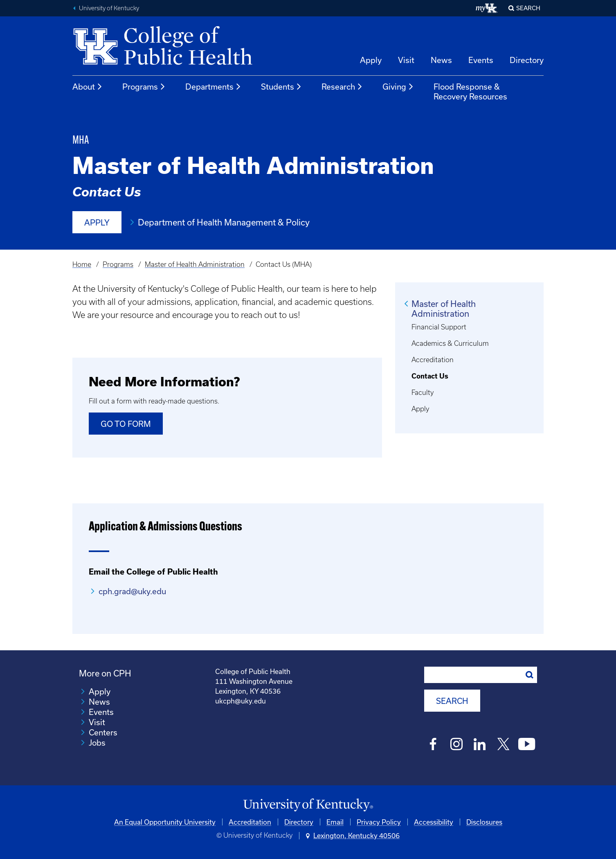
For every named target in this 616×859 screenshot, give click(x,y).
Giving (398, 87)
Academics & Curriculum (450, 343)
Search (528, 8)
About (88, 87)
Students (281, 87)
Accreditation (433, 360)
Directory (527, 60)
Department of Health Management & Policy (224, 222)
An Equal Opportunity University (165, 822)
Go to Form (126, 424)
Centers (103, 732)
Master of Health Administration (195, 264)
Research (342, 87)
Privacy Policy (379, 822)
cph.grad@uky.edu (132, 591)
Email (335, 822)
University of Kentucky (109, 8)
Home (82, 264)
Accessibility (434, 822)
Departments (213, 87)
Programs (144, 87)
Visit (406, 60)
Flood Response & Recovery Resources (470, 91)
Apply (371, 60)
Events (481, 60)
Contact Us (430, 376)
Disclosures (484, 822)
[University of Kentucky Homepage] (308, 805)
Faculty (423, 392)
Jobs (97, 743)
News (441, 60)
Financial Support (439, 327)
